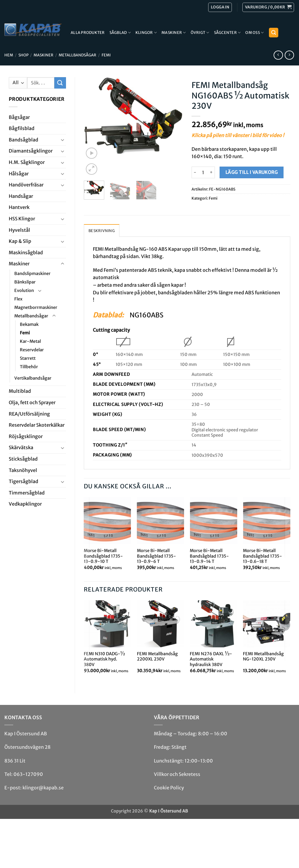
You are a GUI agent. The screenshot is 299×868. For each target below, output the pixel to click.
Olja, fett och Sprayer (32, 402)
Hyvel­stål (19, 230)
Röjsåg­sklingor (26, 436)
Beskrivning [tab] (102, 231)
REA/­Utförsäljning (29, 414)
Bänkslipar (25, 282)
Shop (24, 55)
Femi (106, 55)
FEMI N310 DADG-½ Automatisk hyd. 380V (104, 659)
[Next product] (278, 55)
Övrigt (200, 33)
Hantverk (19, 207)
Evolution (24, 291)
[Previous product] (289, 55)
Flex (18, 299)
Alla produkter (88, 32)
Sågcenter (227, 33)
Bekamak (29, 324)
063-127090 (28, 774)
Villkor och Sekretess (177, 774)
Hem (9, 55)
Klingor (146, 33)
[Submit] (60, 83)
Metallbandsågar (78, 55)
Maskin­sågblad (26, 253)
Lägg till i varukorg (252, 172)
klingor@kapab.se (43, 788)
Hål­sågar (19, 174)
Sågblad (120, 33)
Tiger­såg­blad (24, 481)
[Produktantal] (203, 172)
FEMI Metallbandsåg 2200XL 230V (157, 657)
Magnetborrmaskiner (36, 307)
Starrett (28, 358)
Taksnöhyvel (23, 470)
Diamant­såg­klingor (31, 151)
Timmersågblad (27, 493)
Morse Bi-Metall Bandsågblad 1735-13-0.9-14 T (209, 556)
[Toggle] (62, 140)
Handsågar (21, 196)
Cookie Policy (169, 788)
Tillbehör (29, 367)
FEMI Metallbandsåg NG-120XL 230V (263, 657)
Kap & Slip (20, 241)
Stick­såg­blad (23, 459)
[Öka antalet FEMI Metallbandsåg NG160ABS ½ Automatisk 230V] (212, 172)
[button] (268, 7)
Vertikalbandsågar (33, 378)
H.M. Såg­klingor (27, 162)
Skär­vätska (21, 447)
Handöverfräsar (26, 185)
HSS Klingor (22, 219)
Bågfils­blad (22, 128)
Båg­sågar (19, 117)
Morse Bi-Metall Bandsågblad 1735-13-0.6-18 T (263, 556)
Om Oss (254, 33)
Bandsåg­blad (24, 140)
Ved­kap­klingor (25, 504)
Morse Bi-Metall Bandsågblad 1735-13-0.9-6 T (157, 556)
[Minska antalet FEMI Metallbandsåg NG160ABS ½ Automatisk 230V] (195, 172)
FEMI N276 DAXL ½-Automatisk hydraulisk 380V (211, 659)
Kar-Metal (30, 341)
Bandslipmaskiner (32, 274)
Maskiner (174, 33)
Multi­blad (20, 391)
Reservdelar (32, 350)
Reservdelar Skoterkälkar (37, 425)
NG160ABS (147, 315)
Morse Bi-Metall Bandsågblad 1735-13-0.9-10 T (103, 556)
